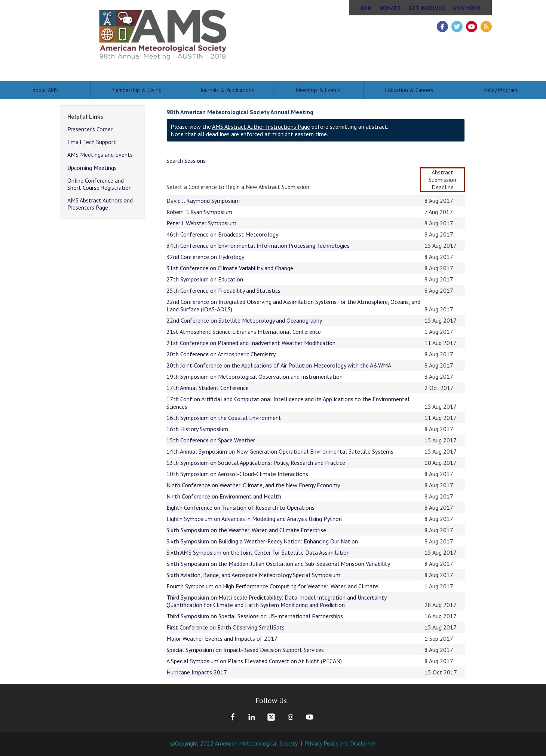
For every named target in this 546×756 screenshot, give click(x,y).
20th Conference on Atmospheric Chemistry (221, 354)
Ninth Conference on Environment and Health (224, 496)
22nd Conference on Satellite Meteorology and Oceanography (244, 320)
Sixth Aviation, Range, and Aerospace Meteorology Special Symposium (253, 575)
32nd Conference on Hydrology (205, 257)
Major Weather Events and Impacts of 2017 (222, 638)
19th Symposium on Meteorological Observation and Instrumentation (254, 377)
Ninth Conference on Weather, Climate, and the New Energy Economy (253, 485)
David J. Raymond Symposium (203, 201)
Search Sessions (186, 161)
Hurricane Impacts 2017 (197, 672)
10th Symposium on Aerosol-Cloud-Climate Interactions (237, 474)
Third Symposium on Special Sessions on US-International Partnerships (255, 616)
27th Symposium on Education (205, 279)
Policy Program (500, 90)
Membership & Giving (136, 90)
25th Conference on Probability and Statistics (223, 290)
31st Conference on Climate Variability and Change (230, 268)
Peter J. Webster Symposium (201, 223)
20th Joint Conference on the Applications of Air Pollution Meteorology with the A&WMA (279, 365)
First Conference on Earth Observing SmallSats (226, 627)
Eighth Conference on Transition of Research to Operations (240, 507)
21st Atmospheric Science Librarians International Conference (244, 332)
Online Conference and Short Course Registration (99, 184)
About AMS (45, 90)
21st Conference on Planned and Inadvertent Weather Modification (251, 343)
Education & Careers (409, 90)
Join (366, 8)
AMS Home (467, 8)
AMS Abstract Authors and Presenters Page (100, 204)
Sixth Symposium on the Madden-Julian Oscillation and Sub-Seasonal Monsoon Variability (278, 564)
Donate (390, 8)
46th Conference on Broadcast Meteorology (222, 234)
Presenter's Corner (90, 129)
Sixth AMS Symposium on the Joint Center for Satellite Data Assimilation (258, 552)
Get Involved (427, 8)
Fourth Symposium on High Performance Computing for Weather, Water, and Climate (272, 586)
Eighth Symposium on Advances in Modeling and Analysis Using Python (254, 519)
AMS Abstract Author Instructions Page (261, 126)
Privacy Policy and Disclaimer (341, 743)
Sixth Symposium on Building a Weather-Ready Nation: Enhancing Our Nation (262, 541)
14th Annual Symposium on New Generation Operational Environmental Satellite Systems (280, 451)
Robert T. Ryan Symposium (199, 212)
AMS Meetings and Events (100, 155)
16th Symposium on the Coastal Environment (224, 418)
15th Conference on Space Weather (211, 440)
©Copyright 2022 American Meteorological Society (234, 743)
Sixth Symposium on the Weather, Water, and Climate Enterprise (246, 530)
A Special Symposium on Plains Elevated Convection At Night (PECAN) (254, 661)
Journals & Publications (227, 90)
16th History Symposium (197, 429)
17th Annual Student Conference (208, 388)
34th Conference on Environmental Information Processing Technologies (258, 246)
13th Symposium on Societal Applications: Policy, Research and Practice (256, 463)
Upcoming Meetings (92, 168)
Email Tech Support (92, 142)
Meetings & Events (318, 90)
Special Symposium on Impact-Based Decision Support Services (245, 650)
